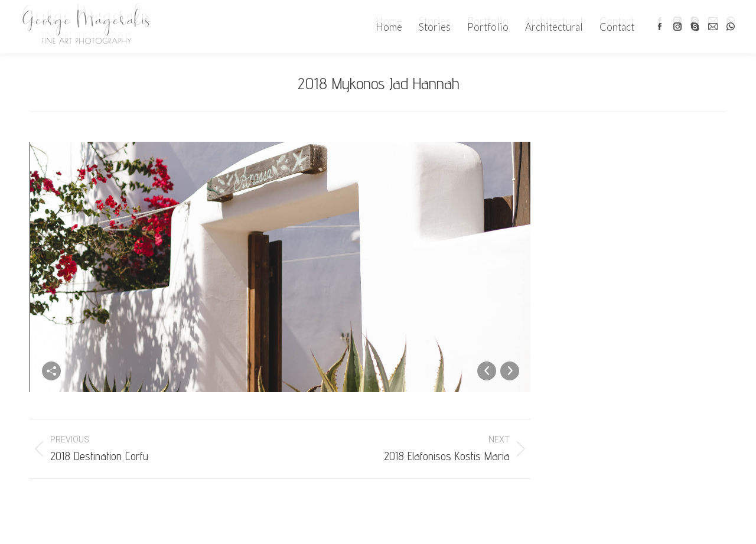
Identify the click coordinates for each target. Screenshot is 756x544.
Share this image (51, 371)
